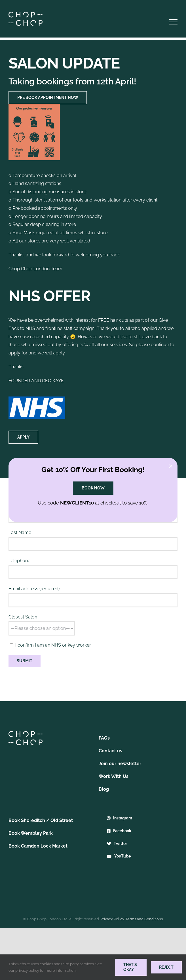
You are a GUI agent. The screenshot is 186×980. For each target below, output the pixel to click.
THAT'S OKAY (130, 967)
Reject (166, 967)
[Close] (171, 466)
